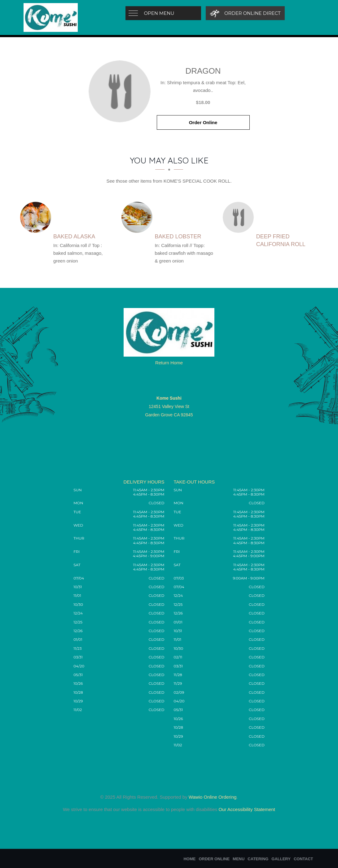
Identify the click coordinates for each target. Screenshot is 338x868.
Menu (239, 859)
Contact (303, 859)
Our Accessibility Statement (246, 809)
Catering (258, 859)
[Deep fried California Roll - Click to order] (240, 217)
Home (189, 859)
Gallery (281, 859)
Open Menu (159, 13)
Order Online (203, 122)
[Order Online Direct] (245, 13)
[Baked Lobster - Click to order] (138, 217)
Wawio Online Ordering (213, 797)
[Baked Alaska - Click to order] (37, 217)
